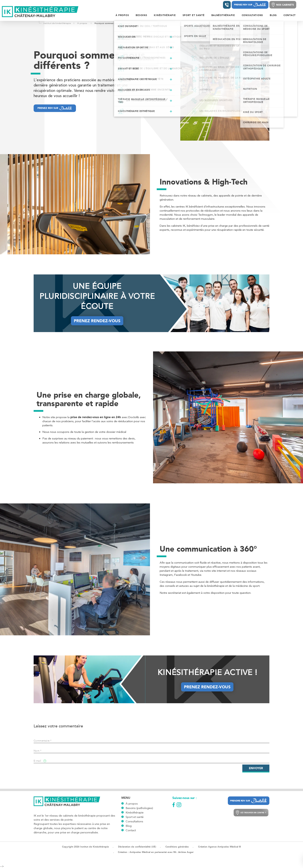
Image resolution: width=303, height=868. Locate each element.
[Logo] (40, 12)
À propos (132, 804)
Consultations (134, 821)
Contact (131, 830)
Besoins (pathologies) (139, 808)
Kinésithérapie (135, 812)
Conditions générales (177, 847)
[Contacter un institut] (227, 5)
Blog (129, 826)
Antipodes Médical (140, 852)
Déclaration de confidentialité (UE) (137, 847)
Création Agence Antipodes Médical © (220, 847)
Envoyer (256, 768)
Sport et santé (135, 817)
